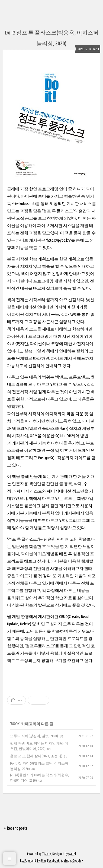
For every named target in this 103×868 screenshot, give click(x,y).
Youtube (66, 861)
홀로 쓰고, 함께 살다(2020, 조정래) (36, 756)
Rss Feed (25, 861)
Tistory (46, 854)
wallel (72, 854)
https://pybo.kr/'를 (61, 240)
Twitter (41, 861)
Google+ (78, 861)
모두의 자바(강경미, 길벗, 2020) (34, 736)
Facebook (53, 861)
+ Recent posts (16, 828)
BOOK (15, 724)
